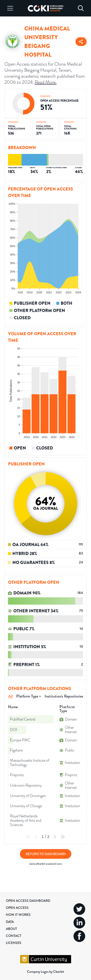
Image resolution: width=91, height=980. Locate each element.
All (11, 696)
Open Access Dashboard (28, 901)
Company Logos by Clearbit (45, 972)
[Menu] (10, 8)
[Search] (81, 8)
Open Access (17, 908)
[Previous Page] (36, 837)
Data (10, 922)
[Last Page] (63, 837)
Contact (14, 936)
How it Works (18, 915)
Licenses (14, 943)
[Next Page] (55, 837)
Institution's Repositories (64, 696)
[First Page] (28, 837)
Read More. (46, 82)
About (11, 929)
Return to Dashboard (46, 854)
